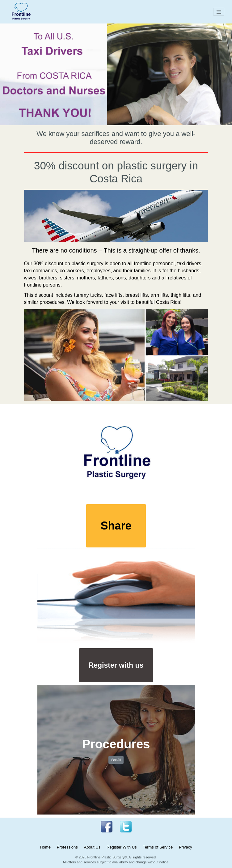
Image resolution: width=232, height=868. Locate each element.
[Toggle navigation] (219, 12)
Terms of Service (158, 847)
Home (45, 847)
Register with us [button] (116, 665)
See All (116, 760)
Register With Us (122, 847)
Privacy (186, 847)
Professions (67, 847)
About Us (92, 847)
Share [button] (116, 526)
